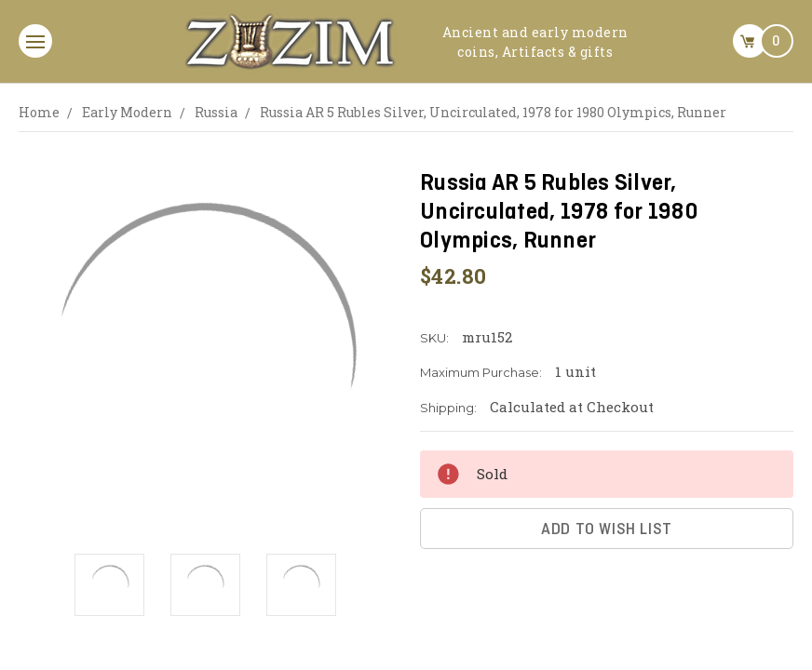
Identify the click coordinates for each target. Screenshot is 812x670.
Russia (216, 112)
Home (39, 112)
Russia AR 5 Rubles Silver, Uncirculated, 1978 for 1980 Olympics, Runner (493, 112)
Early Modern (127, 112)
